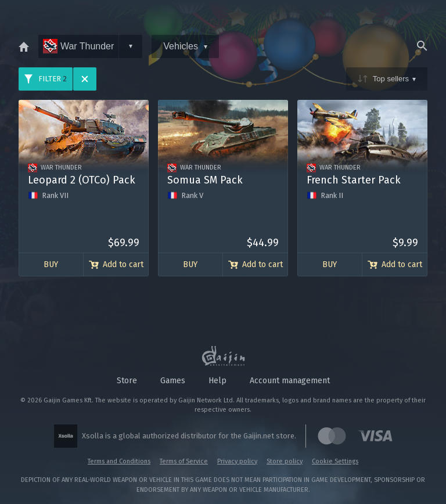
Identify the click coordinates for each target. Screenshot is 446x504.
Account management (290, 381)
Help (217, 381)
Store (127, 381)
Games (173, 381)
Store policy (285, 461)
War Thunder (78, 46)
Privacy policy (237, 461)
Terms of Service (184, 461)
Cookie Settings (335, 461)
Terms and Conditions (119, 461)
